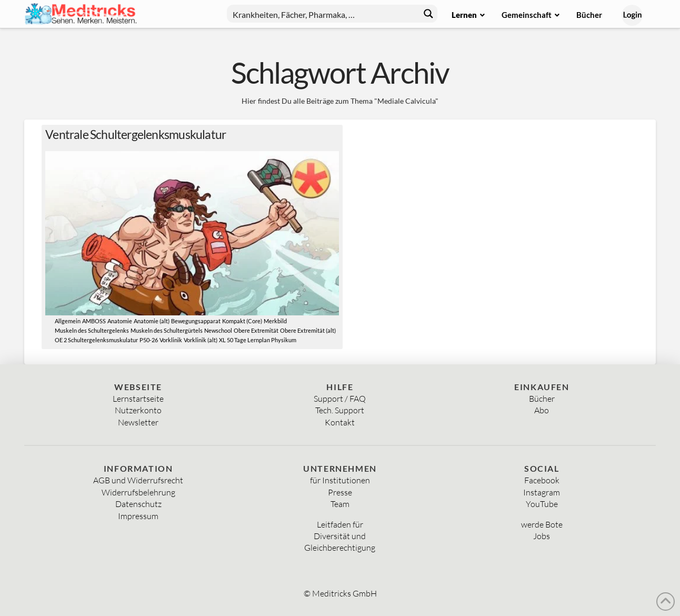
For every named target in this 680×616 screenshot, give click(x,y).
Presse (340, 492)
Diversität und (340, 536)
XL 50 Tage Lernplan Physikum (258, 340)
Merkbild (275, 321)
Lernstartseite (138, 399)
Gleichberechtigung (340, 548)
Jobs (542, 536)
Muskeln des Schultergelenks (92, 331)
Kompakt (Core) (242, 321)
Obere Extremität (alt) (308, 331)
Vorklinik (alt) (201, 340)
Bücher (542, 399)
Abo (542, 410)
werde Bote (542, 524)
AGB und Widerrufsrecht (138, 480)
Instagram (542, 492)
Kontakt (340, 422)
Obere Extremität (256, 331)
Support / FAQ (340, 399)
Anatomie (120, 321)
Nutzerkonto (138, 410)
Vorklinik (171, 340)
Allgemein (68, 321)
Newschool (218, 331)
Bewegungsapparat (196, 321)
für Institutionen (340, 480)
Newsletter (138, 422)
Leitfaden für (340, 524)
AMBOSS (94, 321)
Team (340, 504)
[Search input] (324, 14)
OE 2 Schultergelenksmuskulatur (96, 340)
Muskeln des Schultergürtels (167, 331)
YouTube (542, 504)
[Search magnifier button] (428, 14)
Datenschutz (138, 504)
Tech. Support (340, 410)
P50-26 (149, 340)
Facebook (542, 480)
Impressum (138, 516)
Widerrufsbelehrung (138, 492)
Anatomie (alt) (152, 321)
